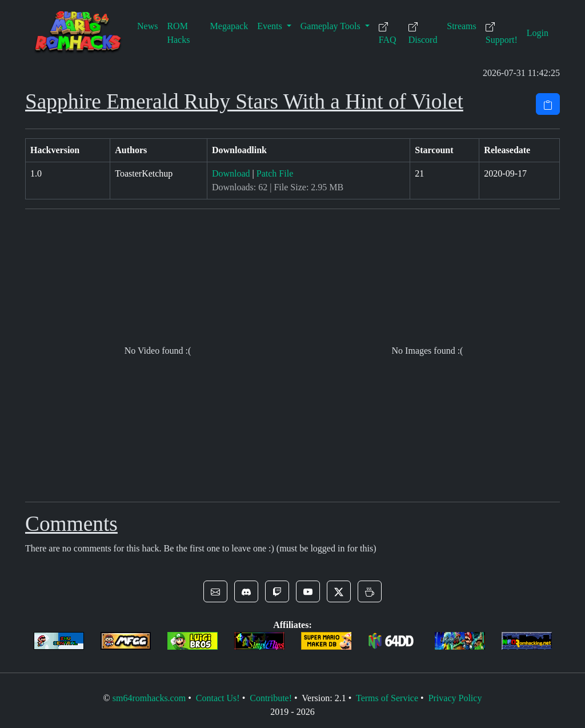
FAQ (388, 33)
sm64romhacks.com (149, 698)
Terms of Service (387, 698)
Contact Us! (218, 698)
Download (231, 173)
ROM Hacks (178, 33)
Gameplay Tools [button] (332, 26)
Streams (462, 26)
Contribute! (271, 698)
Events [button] (271, 26)
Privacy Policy (455, 698)
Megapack (229, 26)
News (147, 26)
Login (538, 33)
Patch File (275, 173)
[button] (215, 591)
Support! (502, 33)
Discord (423, 33)
